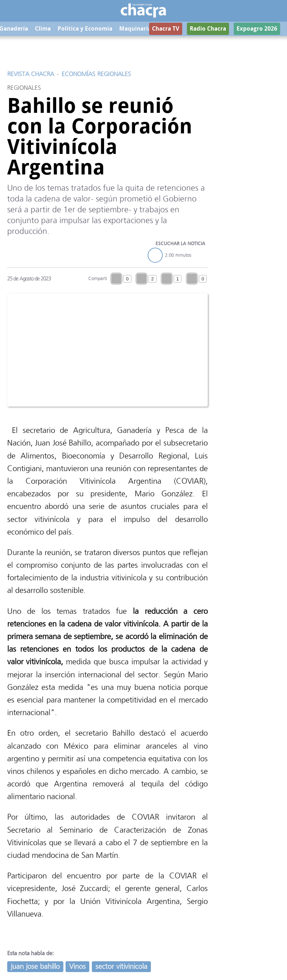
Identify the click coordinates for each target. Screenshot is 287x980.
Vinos (77, 966)
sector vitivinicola (121, 966)
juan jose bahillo (35, 966)
